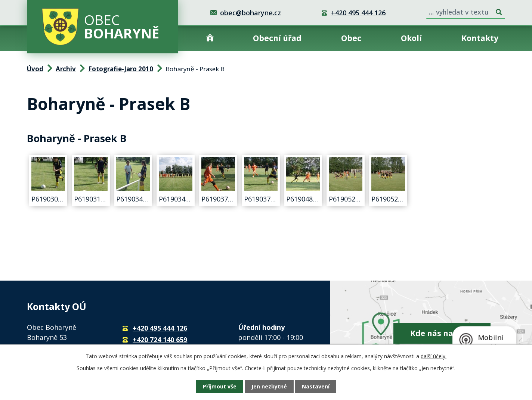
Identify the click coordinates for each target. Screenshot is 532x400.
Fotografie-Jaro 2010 (121, 69)
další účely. (434, 356)
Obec (351, 38)
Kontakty (480, 38)
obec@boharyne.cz (250, 13)
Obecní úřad (277, 38)
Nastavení (316, 386)
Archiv (66, 69)
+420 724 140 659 (160, 340)
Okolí (411, 38)
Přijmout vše (220, 386)
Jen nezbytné (269, 386)
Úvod (210, 38)
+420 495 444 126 (358, 13)
